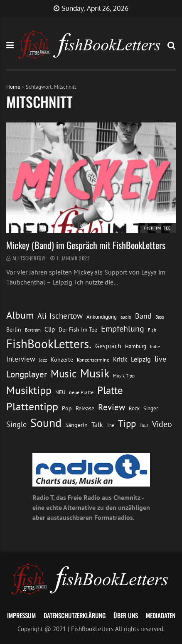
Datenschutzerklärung (75, 615)
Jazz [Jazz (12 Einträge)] (43, 360)
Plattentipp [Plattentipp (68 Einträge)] (32, 406)
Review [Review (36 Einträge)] (112, 407)
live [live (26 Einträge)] (160, 359)
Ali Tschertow (29, 258)
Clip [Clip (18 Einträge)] (50, 329)
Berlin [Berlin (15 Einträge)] (14, 329)
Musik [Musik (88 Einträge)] (95, 373)
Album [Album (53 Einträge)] (20, 315)
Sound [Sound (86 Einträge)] (46, 423)
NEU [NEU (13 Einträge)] (60, 392)
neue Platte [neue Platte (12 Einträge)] (81, 392)
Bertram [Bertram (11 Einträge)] (33, 330)
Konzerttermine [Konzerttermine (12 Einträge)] (93, 360)
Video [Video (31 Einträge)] (162, 424)
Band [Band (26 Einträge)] (143, 316)
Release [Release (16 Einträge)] (85, 408)
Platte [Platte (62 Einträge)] (110, 390)
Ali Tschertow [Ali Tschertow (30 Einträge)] (60, 316)
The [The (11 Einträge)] (111, 425)
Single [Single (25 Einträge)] (16, 424)
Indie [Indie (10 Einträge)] (155, 347)
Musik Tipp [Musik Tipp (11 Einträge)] (124, 376)
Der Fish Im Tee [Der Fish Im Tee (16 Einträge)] (78, 329)
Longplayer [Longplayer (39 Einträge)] (27, 374)
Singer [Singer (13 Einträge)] (151, 408)
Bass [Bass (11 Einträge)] (160, 317)
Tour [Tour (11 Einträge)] (144, 425)
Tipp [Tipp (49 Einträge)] (127, 423)
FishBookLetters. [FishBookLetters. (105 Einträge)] (49, 344)
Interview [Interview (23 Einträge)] (21, 359)
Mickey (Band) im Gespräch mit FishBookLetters (86, 245)
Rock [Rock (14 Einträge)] (134, 408)
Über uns (126, 615)
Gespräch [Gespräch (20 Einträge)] (108, 346)
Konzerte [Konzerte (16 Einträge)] (62, 359)
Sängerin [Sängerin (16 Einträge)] (76, 425)
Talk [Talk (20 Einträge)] (97, 424)
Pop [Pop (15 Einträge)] (67, 408)
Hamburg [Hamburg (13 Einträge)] (136, 346)
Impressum (21, 615)
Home (13, 87)
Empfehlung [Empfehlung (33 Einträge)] (123, 328)
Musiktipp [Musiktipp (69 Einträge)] (29, 390)
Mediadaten (161, 615)
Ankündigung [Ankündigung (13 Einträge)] (102, 317)
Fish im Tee (157, 228)
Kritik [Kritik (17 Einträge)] (120, 359)
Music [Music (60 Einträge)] (64, 374)
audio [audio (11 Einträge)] (126, 317)
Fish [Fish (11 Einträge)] (152, 330)
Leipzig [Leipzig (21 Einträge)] (141, 359)
